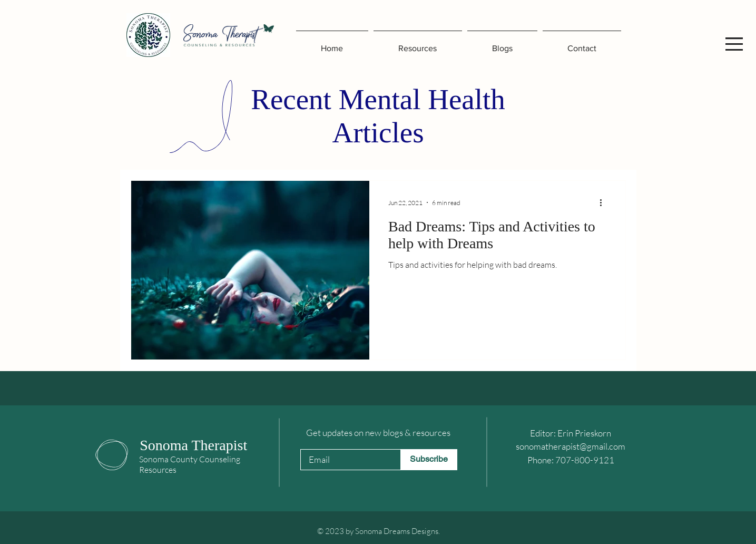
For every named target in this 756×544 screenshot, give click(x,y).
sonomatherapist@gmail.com (571, 446)
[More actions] (605, 202)
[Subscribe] (429, 460)
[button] (734, 44)
